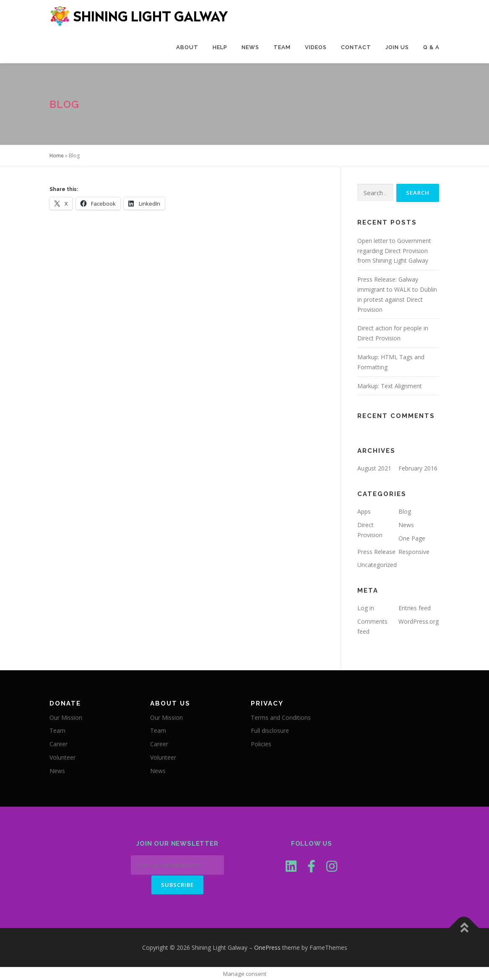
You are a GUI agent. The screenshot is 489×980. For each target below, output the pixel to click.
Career (59, 744)
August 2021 (374, 468)
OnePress (267, 947)
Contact (356, 47)
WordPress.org (419, 621)
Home (57, 155)
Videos (316, 47)
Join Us (397, 47)
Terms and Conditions (281, 717)
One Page (412, 538)
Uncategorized (377, 565)
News (250, 47)
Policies (261, 744)
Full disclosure (270, 730)
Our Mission (66, 717)
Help (220, 47)
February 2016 (418, 468)
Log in (366, 608)
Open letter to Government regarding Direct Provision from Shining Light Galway (394, 251)
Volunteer (62, 757)
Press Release (376, 552)
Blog (405, 511)
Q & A (431, 47)
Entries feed (415, 608)
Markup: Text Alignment (390, 386)
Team (282, 47)
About (187, 47)
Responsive (414, 552)
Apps (364, 511)
